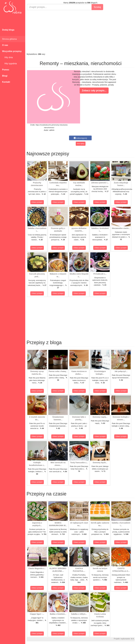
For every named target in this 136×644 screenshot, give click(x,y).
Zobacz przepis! (37, 202)
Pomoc (6, 70)
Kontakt (6, 82)
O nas (5, 45)
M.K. (133, 639)
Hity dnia (7, 57)
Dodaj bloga (8, 30)
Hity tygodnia (9, 64)
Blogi (5, 76)
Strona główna (9, 39)
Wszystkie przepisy (12, 51)
